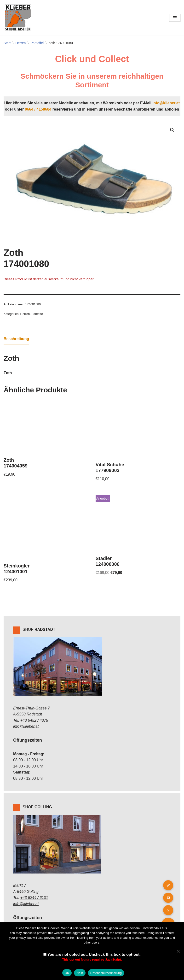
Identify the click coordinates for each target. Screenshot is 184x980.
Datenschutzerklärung (106, 973)
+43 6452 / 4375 (34, 721)
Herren (20, 43)
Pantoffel (37, 43)
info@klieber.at (166, 103)
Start (7, 43)
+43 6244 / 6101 (34, 898)
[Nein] (178, 951)
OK (67, 973)
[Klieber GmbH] (18, 18)
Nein (80, 973)
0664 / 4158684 (38, 109)
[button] (172, 130)
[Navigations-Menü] (175, 18)
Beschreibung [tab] (16, 339)
